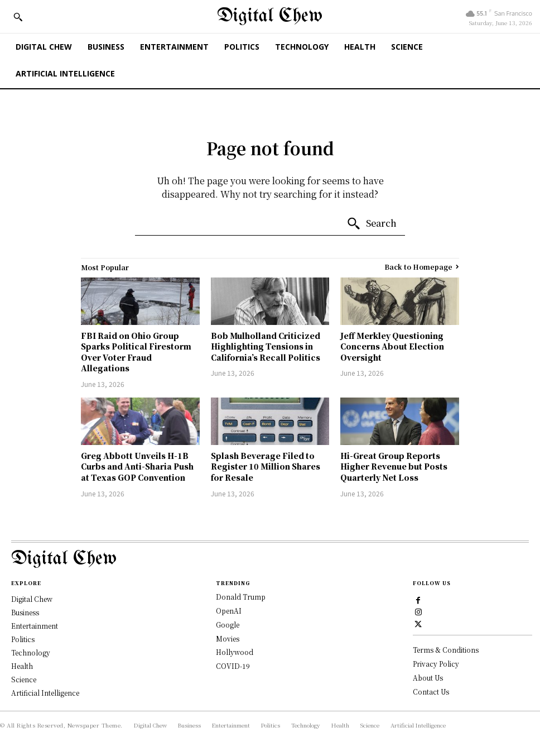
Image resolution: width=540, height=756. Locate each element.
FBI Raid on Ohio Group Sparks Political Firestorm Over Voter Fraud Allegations (136, 352)
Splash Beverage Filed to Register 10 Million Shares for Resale (266, 466)
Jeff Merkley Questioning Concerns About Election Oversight (392, 346)
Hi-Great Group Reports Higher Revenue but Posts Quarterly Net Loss (394, 466)
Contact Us (431, 691)
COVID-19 (233, 666)
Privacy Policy (436, 663)
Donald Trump (241, 597)
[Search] (372, 224)
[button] (18, 17)
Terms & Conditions (446, 650)
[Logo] (270, 559)
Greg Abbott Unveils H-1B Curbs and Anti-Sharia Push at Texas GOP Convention (137, 466)
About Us (428, 677)
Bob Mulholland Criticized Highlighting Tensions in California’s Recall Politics (266, 346)
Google (228, 625)
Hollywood (235, 652)
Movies (228, 638)
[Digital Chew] (270, 16)
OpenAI (229, 611)
